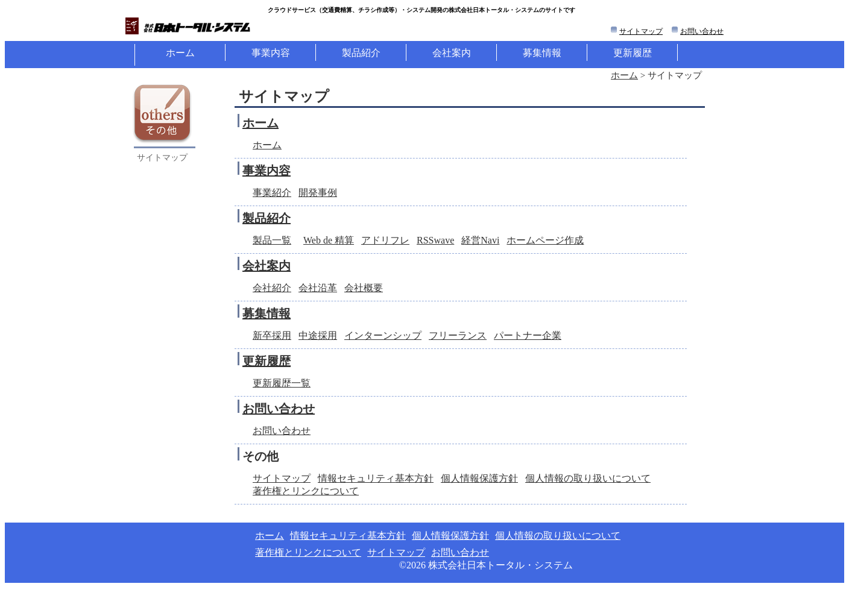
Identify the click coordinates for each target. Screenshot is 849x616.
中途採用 (318, 335)
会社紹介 (272, 288)
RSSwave (435, 240)
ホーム (180, 53)
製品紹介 (361, 53)
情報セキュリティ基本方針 (376, 478)
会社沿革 (318, 288)
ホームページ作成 (545, 240)
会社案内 (452, 53)
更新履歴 (633, 53)
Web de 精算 (329, 240)
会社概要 (364, 288)
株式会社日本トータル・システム (500, 565)
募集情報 (542, 53)
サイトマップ (641, 31)
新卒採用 (272, 335)
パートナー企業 (528, 335)
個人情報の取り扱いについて (588, 478)
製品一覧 (272, 240)
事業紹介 (272, 193)
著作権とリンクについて (306, 491)
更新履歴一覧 (282, 383)
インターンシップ (383, 335)
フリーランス (458, 335)
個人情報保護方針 (479, 478)
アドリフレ (385, 240)
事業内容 (271, 53)
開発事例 (318, 193)
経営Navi (480, 240)
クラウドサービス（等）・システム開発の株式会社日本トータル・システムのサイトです (421, 10)
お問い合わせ (702, 31)
